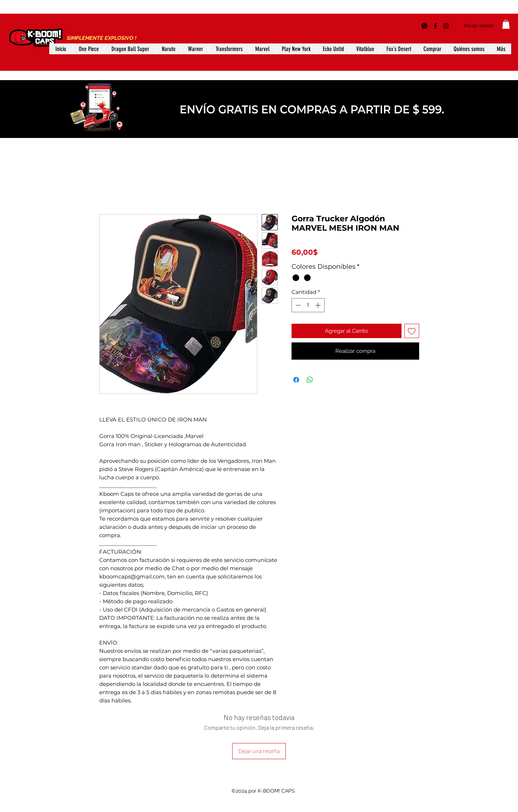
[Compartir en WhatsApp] (310, 380)
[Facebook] (435, 26)
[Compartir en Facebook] (296, 380)
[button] (506, 24)
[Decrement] (297, 305)
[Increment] (319, 305)
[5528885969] (425, 26)
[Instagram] (446, 26)
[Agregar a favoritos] (412, 331)
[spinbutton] (308, 305)
